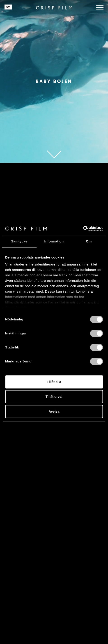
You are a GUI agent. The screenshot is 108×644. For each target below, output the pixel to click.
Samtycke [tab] (19, 241)
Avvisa (54, 411)
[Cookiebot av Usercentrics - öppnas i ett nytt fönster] (83, 229)
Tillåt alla (54, 382)
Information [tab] (54, 241)
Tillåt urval (54, 396)
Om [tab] (89, 241)
